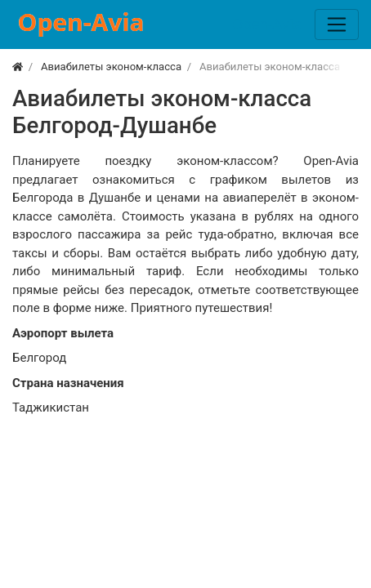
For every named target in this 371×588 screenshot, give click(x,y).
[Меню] (337, 24)
